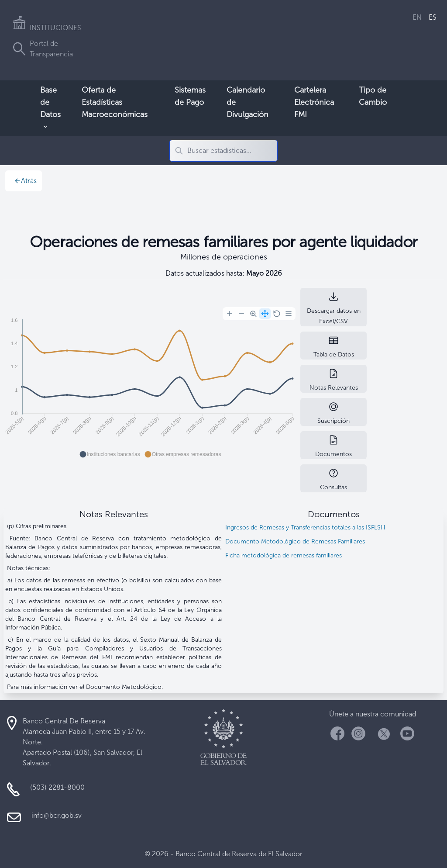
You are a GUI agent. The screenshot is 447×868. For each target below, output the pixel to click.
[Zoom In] (230, 314)
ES (433, 17)
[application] (150, 384)
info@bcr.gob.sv (57, 815)
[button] (110, 454)
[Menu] (289, 314)
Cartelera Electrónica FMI (314, 102)
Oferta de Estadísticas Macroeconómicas (115, 102)
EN (417, 17)
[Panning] (265, 314)
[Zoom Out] (241, 314)
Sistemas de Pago (190, 96)
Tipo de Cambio (373, 96)
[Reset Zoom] (277, 314)
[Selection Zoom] (253, 314)
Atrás (25, 181)
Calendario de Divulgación (248, 102)
